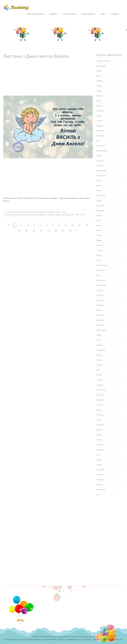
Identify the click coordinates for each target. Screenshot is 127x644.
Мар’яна (100, 445)
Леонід (100, 415)
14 (26, 230)
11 (80, 225)
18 (56, 230)
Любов (100, 81)
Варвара (100, 400)
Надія (99, 86)
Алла (99, 340)
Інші (103, 14)
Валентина (101, 285)
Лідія (99, 335)
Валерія (100, 315)
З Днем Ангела (89, 14)
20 (70, 230)
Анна (99, 101)
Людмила (101, 350)
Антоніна (101, 295)
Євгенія (100, 245)
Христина (101, 280)
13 (19, 230)
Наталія (100, 96)
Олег (99, 420)
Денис (99, 410)
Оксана (100, 160)
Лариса (100, 345)
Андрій (100, 126)
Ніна (98, 260)
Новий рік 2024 (70, 14)
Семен (99, 440)
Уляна (99, 235)
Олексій (100, 165)
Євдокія (100, 450)
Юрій (99, 200)
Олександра (102, 265)
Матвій (100, 474)
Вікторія (100, 325)
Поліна (100, 484)
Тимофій (100, 469)
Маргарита (101, 330)
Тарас (99, 310)
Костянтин (101, 390)
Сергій (99, 380)
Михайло (101, 131)
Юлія (99, 230)
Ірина (99, 185)
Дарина (100, 300)
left (9, 225)
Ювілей (54, 14)
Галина (100, 290)
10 (72, 225)
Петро (99, 180)
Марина (100, 305)
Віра (98, 76)
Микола (100, 111)
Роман (99, 375)
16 (41, 230)
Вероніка (101, 320)
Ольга (99, 155)
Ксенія (99, 116)
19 (63, 230)
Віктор (99, 360)
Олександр (102, 170)
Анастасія (101, 175)
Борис (99, 355)
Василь (100, 106)
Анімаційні (101, 66)
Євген (99, 465)
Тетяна (99, 121)
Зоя (98, 494)
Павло (99, 190)
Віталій (100, 405)
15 (34, 230)
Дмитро (100, 210)
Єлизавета (101, 195)
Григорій (100, 136)
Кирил (99, 215)
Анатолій (101, 425)
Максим (100, 270)
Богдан (100, 435)
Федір (99, 240)
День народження (36, 14)
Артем (99, 430)
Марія (99, 71)
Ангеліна (100, 479)
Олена (99, 225)
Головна (115, 14)
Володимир (102, 150)
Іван (98, 141)
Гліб (98, 370)
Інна (98, 275)
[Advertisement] (48, 78)
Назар (99, 460)
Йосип (99, 255)
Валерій (100, 395)
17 (48, 230)
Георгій (100, 365)
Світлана (100, 205)
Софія (99, 91)
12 (87, 225)
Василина (101, 489)
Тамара (100, 385)
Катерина (101, 146)
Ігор (98, 455)
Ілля (98, 220)
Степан (100, 250)
